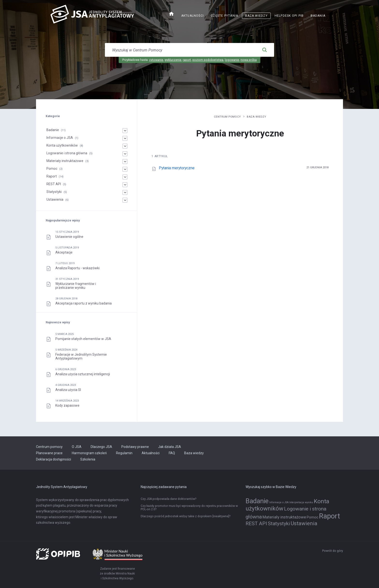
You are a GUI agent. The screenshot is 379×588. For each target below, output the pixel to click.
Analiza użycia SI (68, 390)
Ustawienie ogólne (69, 237)
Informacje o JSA (60, 138)
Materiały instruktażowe (65, 161)
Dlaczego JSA (101, 447)
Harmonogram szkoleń (89, 453)
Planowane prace (49, 453)
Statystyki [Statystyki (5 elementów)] (279, 524)
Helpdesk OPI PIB (289, 16)
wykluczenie (173, 60)
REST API (54, 184)
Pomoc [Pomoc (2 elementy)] (313, 517)
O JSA (77, 447)
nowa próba (249, 60)
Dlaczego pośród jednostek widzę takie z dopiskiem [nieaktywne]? (186, 516)
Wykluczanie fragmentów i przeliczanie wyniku (76, 286)
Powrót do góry (333, 551)
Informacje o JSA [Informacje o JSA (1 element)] (279, 502)
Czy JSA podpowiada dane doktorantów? (168, 499)
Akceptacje (64, 252)
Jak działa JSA (170, 447)
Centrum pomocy (227, 117)
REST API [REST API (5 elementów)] (256, 524)
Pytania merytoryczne (177, 168)
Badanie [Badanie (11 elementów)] (257, 501)
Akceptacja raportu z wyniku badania (84, 303)
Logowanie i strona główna (67, 153)
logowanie (232, 60)
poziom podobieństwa (208, 60)
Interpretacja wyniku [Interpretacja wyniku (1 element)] (301, 502)
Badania (318, 16)
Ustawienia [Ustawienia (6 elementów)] (304, 523)
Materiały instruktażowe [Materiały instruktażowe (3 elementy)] (284, 517)
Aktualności (193, 16)
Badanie (53, 130)
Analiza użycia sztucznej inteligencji (83, 374)
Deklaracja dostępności (54, 459)
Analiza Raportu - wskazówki (77, 268)
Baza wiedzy (256, 16)
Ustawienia (55, 199)
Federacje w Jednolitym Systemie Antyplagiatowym (81, 356)
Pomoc (52, 169)
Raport (52, 176)
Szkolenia (88, 459)
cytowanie (156, 60)
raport (187, 60)
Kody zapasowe (67, 405)
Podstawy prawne (135, 447)
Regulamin (124, 453)
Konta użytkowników (62, 145)
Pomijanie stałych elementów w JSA (83, 339)
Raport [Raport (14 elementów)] (330, 516)
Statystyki (54, 192)
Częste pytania (224, 16)
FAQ (172, 453)
